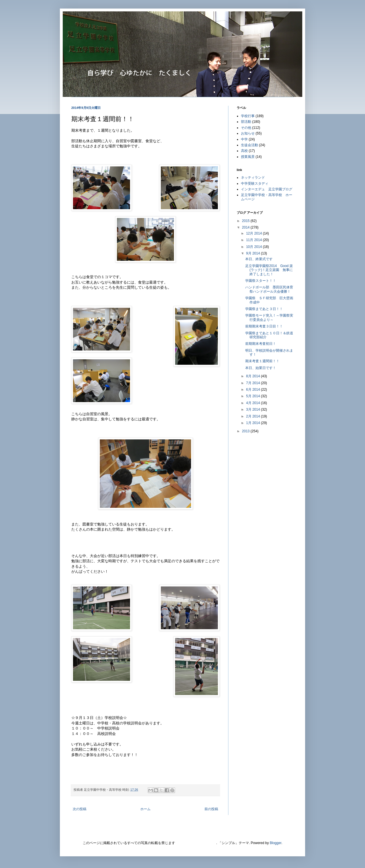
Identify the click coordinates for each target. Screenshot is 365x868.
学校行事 (248, 116)
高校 (244, 151)
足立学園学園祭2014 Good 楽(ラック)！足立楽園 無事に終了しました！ (269, 270)
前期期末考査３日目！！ (264, 326)
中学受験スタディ (255, 184)
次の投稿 (80, 809)
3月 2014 (254, 409)
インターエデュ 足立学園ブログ (267, 189)
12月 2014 (255, 233)
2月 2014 (254, 416)
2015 (246, 221)
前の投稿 (211, 809)
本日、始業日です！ (261, 368)
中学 (244, 139)
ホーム (145, 809)
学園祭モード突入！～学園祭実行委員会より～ (269, 317)
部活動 (246, 122)
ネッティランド (253, 178)
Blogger (276, 843)
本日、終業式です (259, 259)
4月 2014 (254, 403)
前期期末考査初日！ (261, 344)
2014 (246, 227)
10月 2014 (255, 247)
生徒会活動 (250, 145)
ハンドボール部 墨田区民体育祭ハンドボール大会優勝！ (269, 289)
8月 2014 (254, 376)
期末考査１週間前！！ (262, 361)
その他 (246, 128)
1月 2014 (254, 423)
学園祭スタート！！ (261, 281)
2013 (246, 431)
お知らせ (248, 133)
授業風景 (248, 157)
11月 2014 (255, 240)
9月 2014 (254, 253)
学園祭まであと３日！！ (264, 309)
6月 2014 (254, 390)
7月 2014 (254, 383)
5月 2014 (254, 396)
